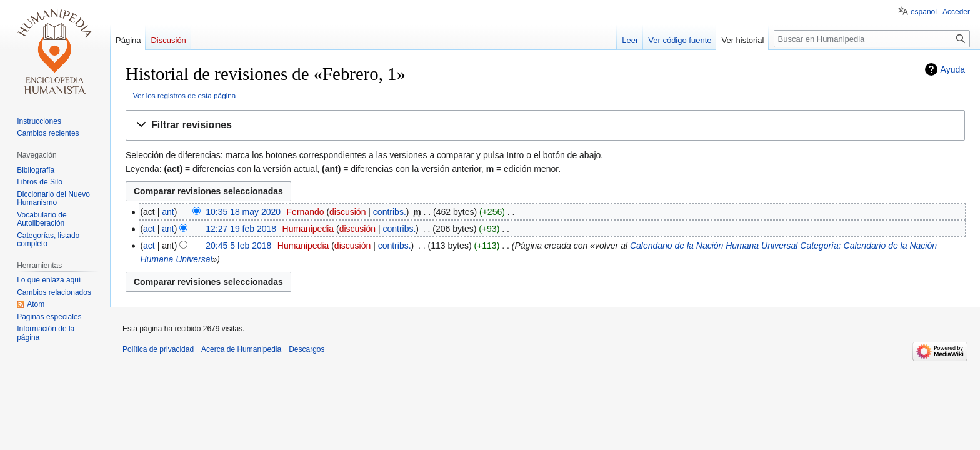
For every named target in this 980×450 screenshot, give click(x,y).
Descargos (307, 349)
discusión (347, 212)
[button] (545, 125)
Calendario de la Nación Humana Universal (714, 246)
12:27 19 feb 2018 (241, 229)
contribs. (390, 212)
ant (168, 212)
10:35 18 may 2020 (243, 212)
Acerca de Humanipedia (241, 349)
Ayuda (953, 69)
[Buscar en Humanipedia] (872, 39)
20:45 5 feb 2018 (238, 246)
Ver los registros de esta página (185, 95)
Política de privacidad (158, 349)
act (149, 229)
